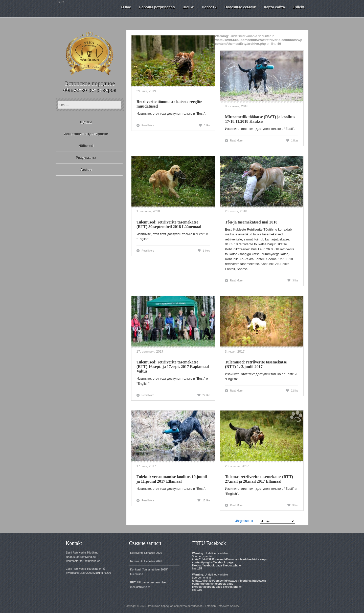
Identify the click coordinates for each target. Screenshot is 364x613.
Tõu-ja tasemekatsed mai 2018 (251, 222)
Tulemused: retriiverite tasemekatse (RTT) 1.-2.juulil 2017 (256, 364)
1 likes (295, 141)
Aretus (86, 170)
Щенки (86, 122)
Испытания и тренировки (86, 134)
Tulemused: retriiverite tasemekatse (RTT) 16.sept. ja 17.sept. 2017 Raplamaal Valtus (173, 367)
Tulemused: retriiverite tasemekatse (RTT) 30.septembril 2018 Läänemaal (169, 224)
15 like (206, 500)
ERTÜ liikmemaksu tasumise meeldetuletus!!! (148, 585)
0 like (207, 125)
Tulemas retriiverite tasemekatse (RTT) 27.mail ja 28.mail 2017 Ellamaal (259, 479)
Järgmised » (244, 521)
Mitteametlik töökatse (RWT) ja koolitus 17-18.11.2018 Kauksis (260, 119)
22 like (206, 395)
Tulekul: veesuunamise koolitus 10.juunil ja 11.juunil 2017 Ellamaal (172, 479)
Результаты (86, 158)
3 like (295, 281)
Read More (148, 125)
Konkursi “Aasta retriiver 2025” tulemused (149, 572)
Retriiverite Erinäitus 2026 (146, 553)
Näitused (86, 146)
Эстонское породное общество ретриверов (90, 87)
